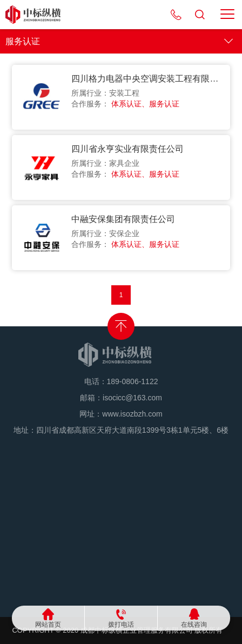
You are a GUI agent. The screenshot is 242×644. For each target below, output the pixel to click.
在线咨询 (194, 624)
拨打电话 (121, 624)
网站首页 (48, 624)
